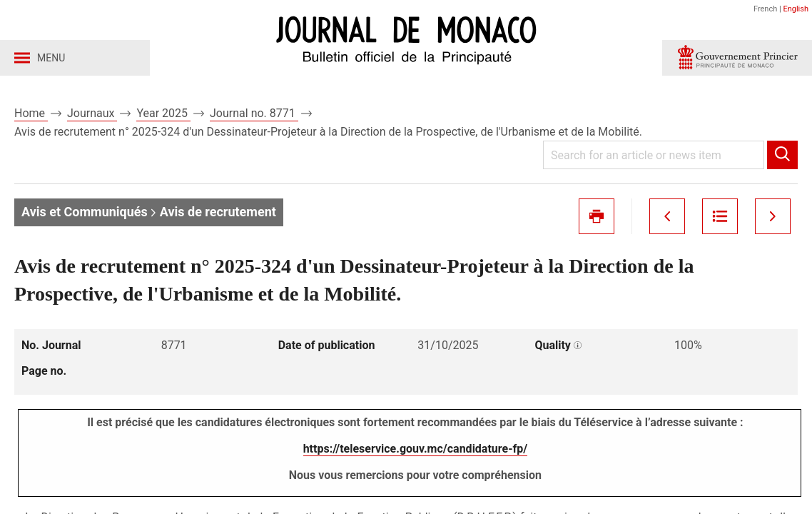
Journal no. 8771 (254, 113)
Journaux (92, 113)
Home (31, 113)
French (765, 9)
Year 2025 (163, 113)
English (796, 9)
